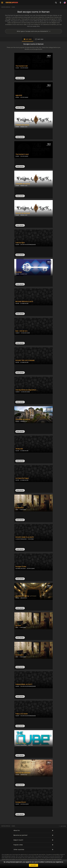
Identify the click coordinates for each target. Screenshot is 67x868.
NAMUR (17, 245)
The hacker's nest (22, 154)
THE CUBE (30, 745)
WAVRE (17, 303)
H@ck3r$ (19, 95)
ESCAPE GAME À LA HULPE (25, 537)
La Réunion (20, 508)
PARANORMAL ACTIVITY (24, 684)
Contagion (20, 655)
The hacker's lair (22, 66)
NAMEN (17, 97)
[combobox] (60, 3)
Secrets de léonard (23, 213)
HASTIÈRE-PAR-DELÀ (21, 568)
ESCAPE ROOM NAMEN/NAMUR (28, 245)
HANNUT (18, 333)
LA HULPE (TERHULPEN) (21, 539)
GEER (17, 510)
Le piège (19, 272)
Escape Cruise (21, 567)
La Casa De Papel (22, 478)
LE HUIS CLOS (24, 274)
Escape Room (21, 802)
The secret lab (21, 743)
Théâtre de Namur (22, 596)
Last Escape (20, 243)
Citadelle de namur (23, 184)
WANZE (17, 804)
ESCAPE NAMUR (24, 97)
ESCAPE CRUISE (31, 568)
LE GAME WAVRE (24, 303)
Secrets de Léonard (23, 773)
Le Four (18, 626)
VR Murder (19, 449)
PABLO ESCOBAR (22, 714)
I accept (33, 865)
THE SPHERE (31, 539)
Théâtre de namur (22, 125)
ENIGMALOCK (24, 421)
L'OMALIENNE (23, 510)
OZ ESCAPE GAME (25, 333)
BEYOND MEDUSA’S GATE (24, 302)
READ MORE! (20, 108)
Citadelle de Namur (23, 419)
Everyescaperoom (6, 7)
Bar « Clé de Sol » (22, 331)
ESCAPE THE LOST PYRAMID (25, 360)
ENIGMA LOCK (24, 215)
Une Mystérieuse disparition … (27, 390)
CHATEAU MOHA (25, 804)
